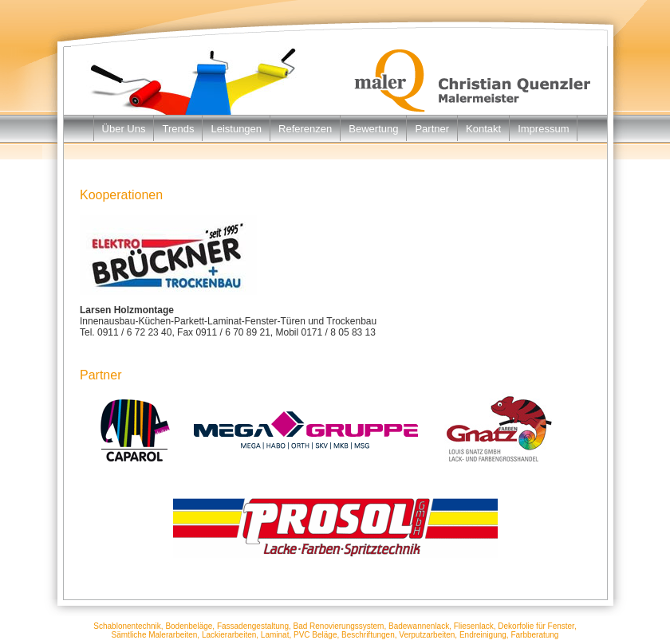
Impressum (543, 129)
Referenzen (305, 129)
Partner (432, 129)
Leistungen (236, 129)
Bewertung (373, 129)
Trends (178, 129)
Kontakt (483, 129)
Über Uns (124, 129)
